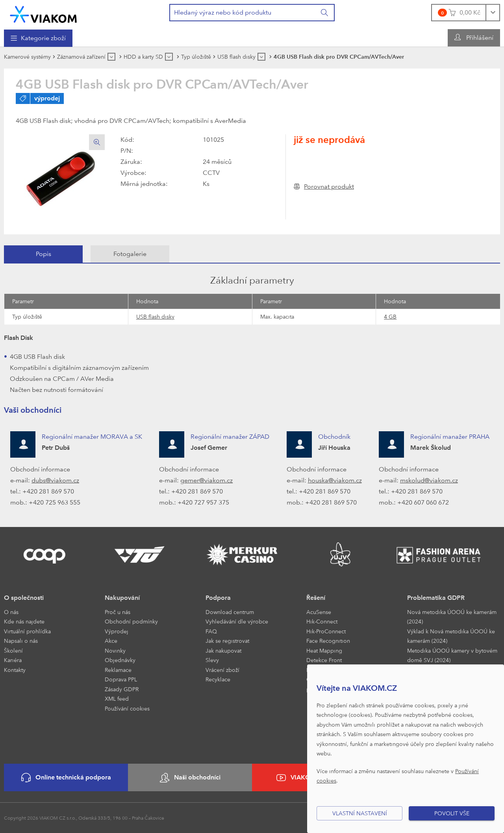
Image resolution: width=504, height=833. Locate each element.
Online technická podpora (66, 778)
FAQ (211, 631)
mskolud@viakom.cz (429, 480)
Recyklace (218, 679)
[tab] (43, 254)
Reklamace (118, 670)
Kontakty (15, 670)
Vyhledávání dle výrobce (237, 621)
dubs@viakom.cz (55, 480)
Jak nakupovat (223, 650)
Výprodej (117, 631)
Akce (111, 641)
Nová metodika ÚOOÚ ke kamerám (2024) (452, 617)
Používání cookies (127, 708)
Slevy (212, 660)
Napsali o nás (21, 641)
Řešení (316, 598)
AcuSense (319, 612)
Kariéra (13, 660)
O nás (11, 612)
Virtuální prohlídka (27, 631)
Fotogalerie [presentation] (130, 254)
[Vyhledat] (325, 13)
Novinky (115, 650)
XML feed (117, 698)
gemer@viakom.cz (207, 480)
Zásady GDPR (122, 689)
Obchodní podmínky (131, 621)
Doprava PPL (121, 679)
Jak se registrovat (227, 641)
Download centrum (230, 612)
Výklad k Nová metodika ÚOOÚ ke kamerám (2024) (451, 636)
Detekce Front (324, 660)
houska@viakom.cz (335, 480)
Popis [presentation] (44, 254)
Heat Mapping (324, 650)
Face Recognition (328, 641)
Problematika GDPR (436, 598)
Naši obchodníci (190, 778)
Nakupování (122, 598)
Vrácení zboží (222, 670)
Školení (13, 650)
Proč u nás (118, 612)
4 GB (390, 316)
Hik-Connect (322, 621)
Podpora (218, 598)
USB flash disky (155, 316)
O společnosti (24, 598)
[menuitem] (38, 38)
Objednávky (120, 660)
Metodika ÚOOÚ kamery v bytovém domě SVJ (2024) (452, 655)
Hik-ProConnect (326, 631)
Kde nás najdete (24, 621)
